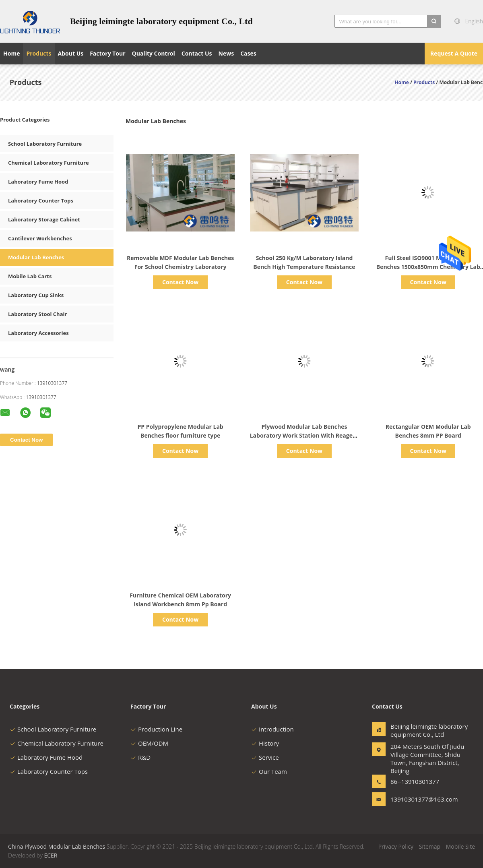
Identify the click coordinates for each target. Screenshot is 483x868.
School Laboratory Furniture (45, 144)
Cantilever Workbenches (40, 238)
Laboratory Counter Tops (41, 200)
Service (265, 757)
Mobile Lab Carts (30, 276)
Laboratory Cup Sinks (36, 295)
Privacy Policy (396, 846)
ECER (51, 855)
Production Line (156, 729)
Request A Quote (454, 53)
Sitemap (430, 846)
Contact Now (180, 282)
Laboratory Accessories (38, 333)
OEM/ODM (149, 743)
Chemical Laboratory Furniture (49, 163)
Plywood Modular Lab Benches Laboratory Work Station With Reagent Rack (304, 435)
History (265, 743)
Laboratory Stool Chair (37, 314)
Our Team (269, 771)
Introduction (272, 729)
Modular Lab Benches (36, 257)
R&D (140, 757)
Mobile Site (460, 846)
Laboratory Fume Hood (38, 182)
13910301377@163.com (416, 799)
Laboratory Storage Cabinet (44, 219)
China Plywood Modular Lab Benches (57, 846)
